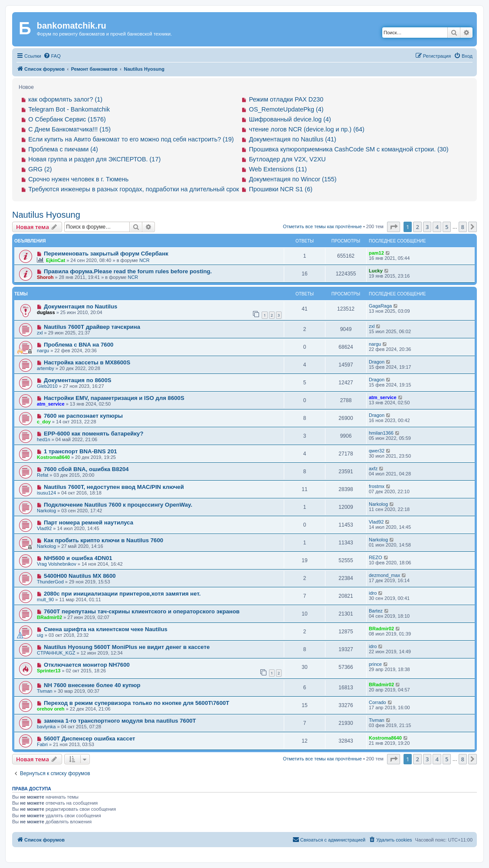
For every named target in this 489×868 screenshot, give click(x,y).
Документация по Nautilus (81, 306)
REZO (376, 557)
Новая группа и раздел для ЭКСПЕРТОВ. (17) (94, 159)
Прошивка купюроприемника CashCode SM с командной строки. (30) (349, 149)
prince (375, 664)
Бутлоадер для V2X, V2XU (287, 159)
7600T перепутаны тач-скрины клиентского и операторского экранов (142, 611)
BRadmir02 (49, 617)
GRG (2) (40, 169)
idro (373, 593)
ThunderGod (50, 582)
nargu (43, 350)
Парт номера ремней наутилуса (89, 522)
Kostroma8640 (53, 457)
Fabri (42, 744)
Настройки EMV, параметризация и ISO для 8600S (114, 398)
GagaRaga (380, 306)
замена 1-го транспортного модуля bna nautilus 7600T (120, 721)
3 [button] (427, 227)
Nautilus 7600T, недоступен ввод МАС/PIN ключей (114, 487)
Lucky (376, 271)
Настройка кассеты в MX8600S (87, 362)
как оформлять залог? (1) (65, 99)
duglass (46, 312)
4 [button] (437, 227)
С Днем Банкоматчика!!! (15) (69, 129)
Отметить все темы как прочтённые (322, 226)
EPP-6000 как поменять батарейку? (94, 434)
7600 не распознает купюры (83, 416)
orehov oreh (51, 709)
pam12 (376, 253)
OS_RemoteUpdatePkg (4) (286, 109)
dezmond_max (384, 575)
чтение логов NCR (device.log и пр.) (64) (307, 129)
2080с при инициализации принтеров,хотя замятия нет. (122, 594)
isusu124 (46, 493)
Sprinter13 (49, 671)
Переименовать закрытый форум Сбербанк (106, 254)
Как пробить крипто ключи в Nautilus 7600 (103, 540)
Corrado (377, 702)
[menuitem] (52, 56)
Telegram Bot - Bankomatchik (69, 109)
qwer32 (377, 451)
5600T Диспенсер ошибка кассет (90, 739)
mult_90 (45, 599)
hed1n (44, 439)
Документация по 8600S (78, 380)
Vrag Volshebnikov (57, 564)
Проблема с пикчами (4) (63, 149)
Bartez (376, 611)
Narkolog (46, 511)
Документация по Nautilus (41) (293, 139)
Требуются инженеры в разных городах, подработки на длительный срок (134, 189)
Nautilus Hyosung (46, 215)
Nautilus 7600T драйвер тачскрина (92, 327)
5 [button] (447, 227)
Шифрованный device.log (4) (290, 119)
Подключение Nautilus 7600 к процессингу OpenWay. (118, 505)
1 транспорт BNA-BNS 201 (80, 451)
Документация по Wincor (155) (293, 179)
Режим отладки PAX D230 (286, 99)
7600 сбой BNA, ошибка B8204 (86, 469)
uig (40, 635)
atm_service (51, 404)
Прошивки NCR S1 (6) (281, 189)
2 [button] (417, 227)
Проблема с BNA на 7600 (79, 345)
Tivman (45, 691)
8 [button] (463, 227)
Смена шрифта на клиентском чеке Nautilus (106, 629)
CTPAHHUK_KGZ (56, 653)
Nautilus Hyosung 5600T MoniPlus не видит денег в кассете (127, 647)
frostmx (377, 486)
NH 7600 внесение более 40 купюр (92, 685)
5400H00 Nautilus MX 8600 (80, 576)
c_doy (44, 422)
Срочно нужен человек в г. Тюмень (78, 179)
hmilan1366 (381, 433)
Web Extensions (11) (278, 169)
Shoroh (45, 277)
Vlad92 (44, 528)
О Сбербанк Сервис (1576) (67, 119)
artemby (46, 368)
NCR (144, 260)
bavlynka (46, 727)
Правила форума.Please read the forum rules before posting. (128, 271)
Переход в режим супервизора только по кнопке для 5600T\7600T (136, 703)
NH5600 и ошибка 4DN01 (78, 558)
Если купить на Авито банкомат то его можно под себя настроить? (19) (131, 139)
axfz (373, 468)
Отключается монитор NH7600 (87, 665)
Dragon (377, 362)
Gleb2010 (47, 386)
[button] (394, 227)
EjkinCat (56, 260)
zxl (40, 333)
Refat (43, 475)
